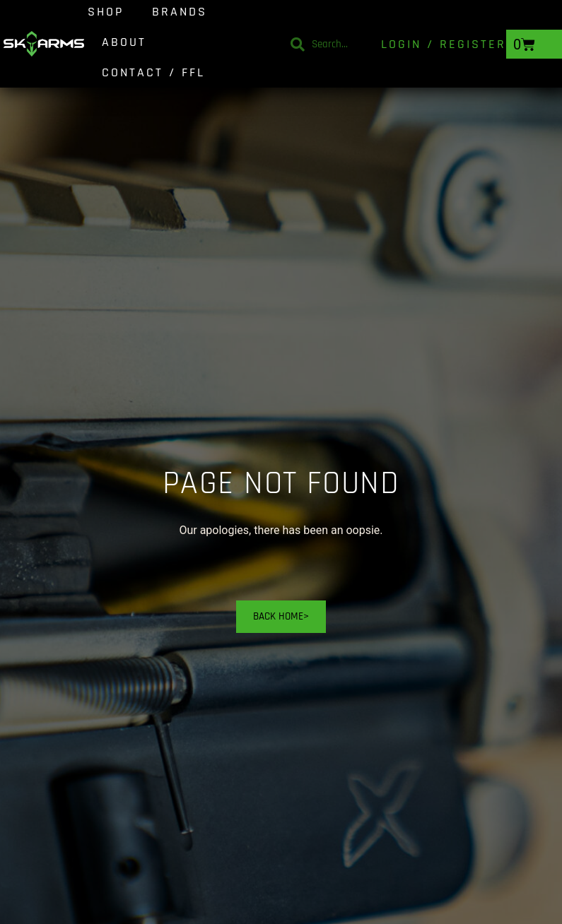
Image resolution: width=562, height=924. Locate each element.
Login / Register (444, 44)
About (124, 42)
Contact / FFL (153, 72)
